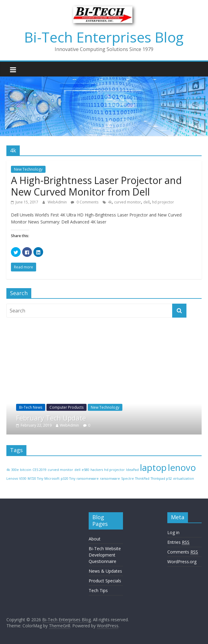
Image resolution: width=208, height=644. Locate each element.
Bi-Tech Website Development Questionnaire (105, 555)
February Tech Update (82, 418)
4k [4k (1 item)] (8, 470)
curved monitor (128, 202)
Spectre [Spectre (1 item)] (128, 479)
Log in (173, 532)
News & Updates (105, 571)
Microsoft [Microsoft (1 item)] (52, 479)
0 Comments (85, 202)
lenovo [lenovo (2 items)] (182, 468)
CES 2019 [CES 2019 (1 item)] (39, 470)
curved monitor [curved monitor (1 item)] (60, 470)
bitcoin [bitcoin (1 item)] (26, 470)
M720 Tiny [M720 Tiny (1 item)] (35, 479)
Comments (183, 552)
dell (147, 202)
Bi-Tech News (61, 407)
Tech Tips (98, 590)
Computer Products (97, 407)
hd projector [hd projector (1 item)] (114, 470)
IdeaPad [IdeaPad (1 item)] (132, 470)
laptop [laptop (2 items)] (153, 468)
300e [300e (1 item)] (15, 470)
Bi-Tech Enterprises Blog (104, 37)
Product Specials (105, 581)
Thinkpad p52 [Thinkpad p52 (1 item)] (161, 479)
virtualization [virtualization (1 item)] (184, 479)
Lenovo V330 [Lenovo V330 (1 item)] (16, 479)
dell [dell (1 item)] (77, 470)
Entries (178, 542)
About (95, 539)
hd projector (163, 202)
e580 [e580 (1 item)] (85, 470)
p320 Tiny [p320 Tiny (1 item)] (68, 479)
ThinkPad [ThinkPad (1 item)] (142, 479)
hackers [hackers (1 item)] (97, 470)
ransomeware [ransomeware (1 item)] (88, 479)
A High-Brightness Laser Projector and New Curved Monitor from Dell (96, 186)
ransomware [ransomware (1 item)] (110, 479)
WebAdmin (58, 202)
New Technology (28, 169)
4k (110, 202)
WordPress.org (182, 562)
